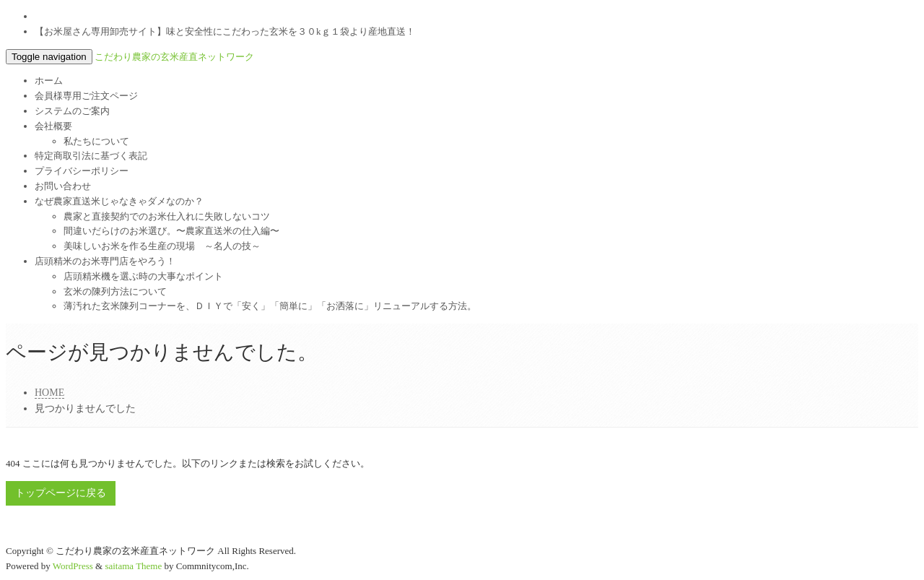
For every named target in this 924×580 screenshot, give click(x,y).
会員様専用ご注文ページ (86, 96)
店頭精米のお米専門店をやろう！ (105, 261)
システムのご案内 (72, 111)
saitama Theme (133, 566)
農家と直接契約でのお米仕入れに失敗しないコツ (167, 216)
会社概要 (53, 126)
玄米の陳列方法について (115, 291)
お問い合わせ (63, 186)
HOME (49, 393)
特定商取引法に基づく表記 (91, 156)
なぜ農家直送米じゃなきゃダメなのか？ (119, 201)
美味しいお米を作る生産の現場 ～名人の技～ (162, 246)
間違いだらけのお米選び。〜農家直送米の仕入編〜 (171, 231)
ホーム (49, 81)
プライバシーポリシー (82, 171)
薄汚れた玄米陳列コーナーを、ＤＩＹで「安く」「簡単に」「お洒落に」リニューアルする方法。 (270, 306)
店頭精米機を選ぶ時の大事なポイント (143, 276)
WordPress (73, 566)
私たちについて (96, 141)
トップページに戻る (61, 493)
